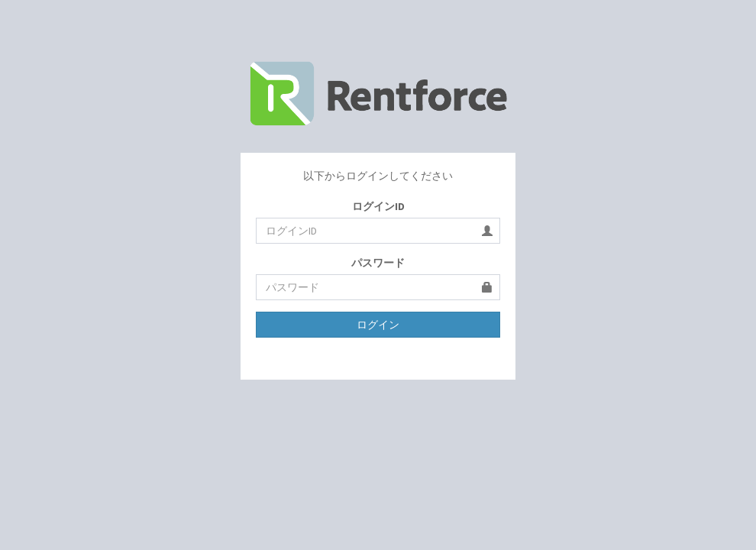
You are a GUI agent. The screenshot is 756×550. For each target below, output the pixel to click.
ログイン (378, 325)
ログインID (378, 206)
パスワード (378, 263)
